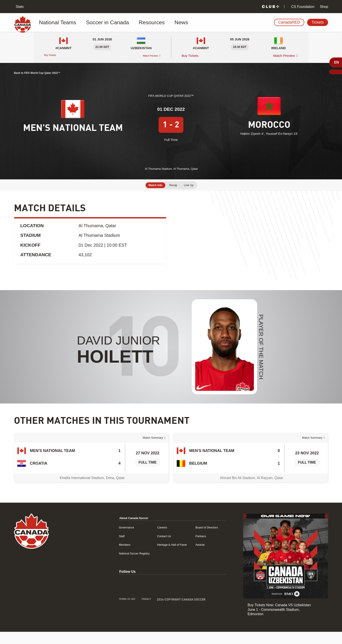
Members (104, 557)
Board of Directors (202, 539)
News (153, 23)
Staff (100, 548)
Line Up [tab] (193, 181)
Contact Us (151, 548)
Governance (106, 539)
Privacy (129, 612)
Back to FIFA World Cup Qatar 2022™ (47, 73)
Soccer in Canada (96, 23)
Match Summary (148, 444)
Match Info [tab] (152, 181)
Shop (324, 7)
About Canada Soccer (115, 530)
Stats (19, 7)
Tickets (318, 22)
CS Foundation (302, 7)
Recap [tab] (174, 181)
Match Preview (147, 56)
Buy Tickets (53, 56)
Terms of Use (107, 612)
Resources (130, 23)
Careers (149, 539)
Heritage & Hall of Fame (161, 557)
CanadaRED (289, 22)
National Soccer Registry (116, 565)
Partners (195, 548)
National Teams (57, 23)
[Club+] (270, 7)
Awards (194, 557)
